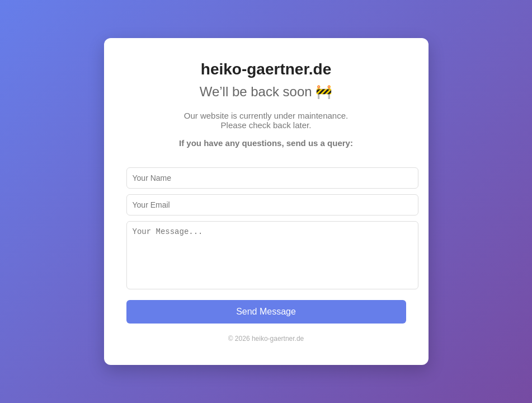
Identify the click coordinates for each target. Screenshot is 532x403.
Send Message (266, 311)
